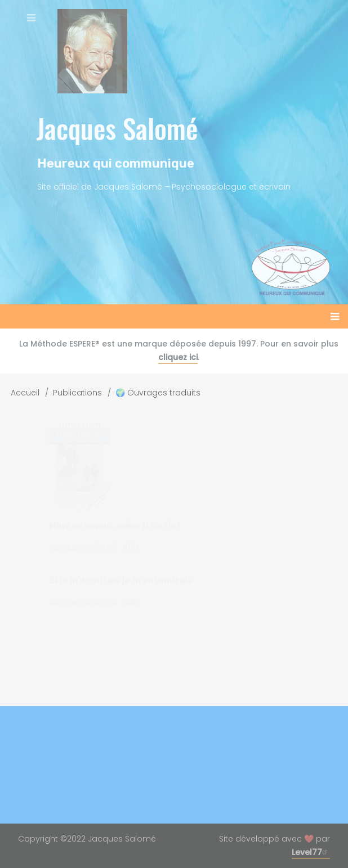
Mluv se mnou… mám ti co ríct (115, 526)
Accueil (25, 393)
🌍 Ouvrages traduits (158, 393)
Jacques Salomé (117, 128)
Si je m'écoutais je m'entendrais (121, 580)
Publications (77, 393)
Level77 (311, 852)
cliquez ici (178, 357)
